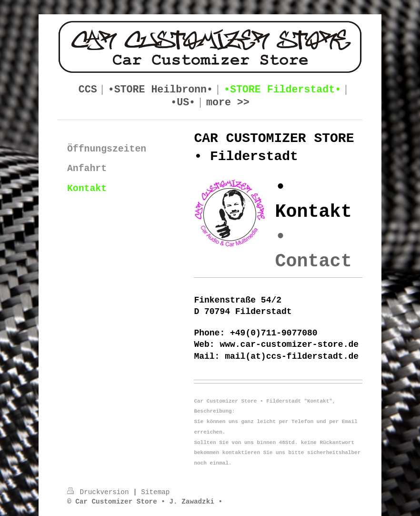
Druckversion (100, 492)
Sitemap (155, 492)
